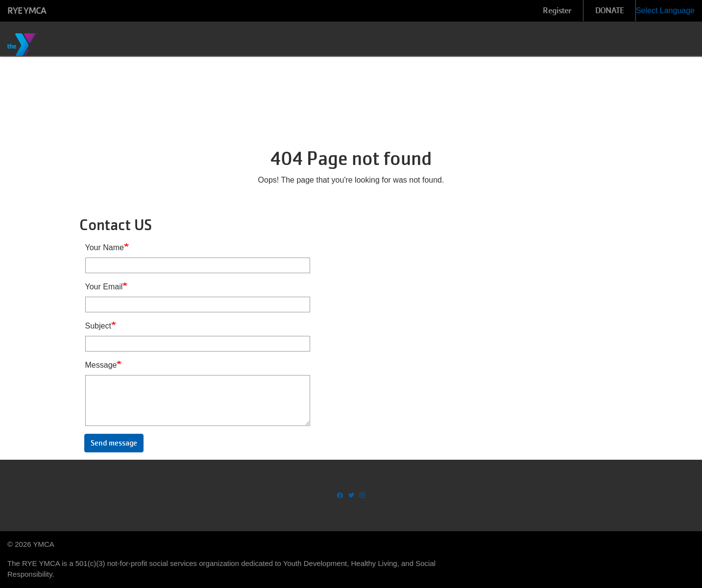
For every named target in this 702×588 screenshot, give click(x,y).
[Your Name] (198, 265)
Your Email (104, 287)
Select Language (665, 11)
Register (557, 11)
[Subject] (198, 344)
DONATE (609, 11)
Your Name (105, 247)
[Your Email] (198, 305)
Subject (98, 326)
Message (101, 365)
